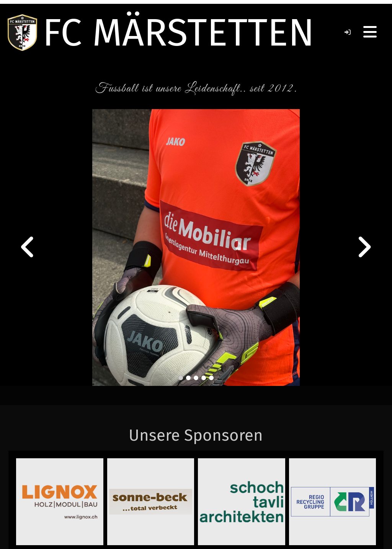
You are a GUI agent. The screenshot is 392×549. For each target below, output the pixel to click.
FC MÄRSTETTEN (178, 33)
